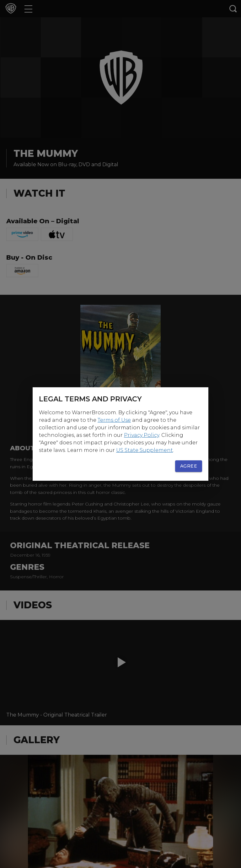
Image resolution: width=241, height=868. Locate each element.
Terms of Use (114, 420)
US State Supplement (145, 450)
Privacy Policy (142, 435)
